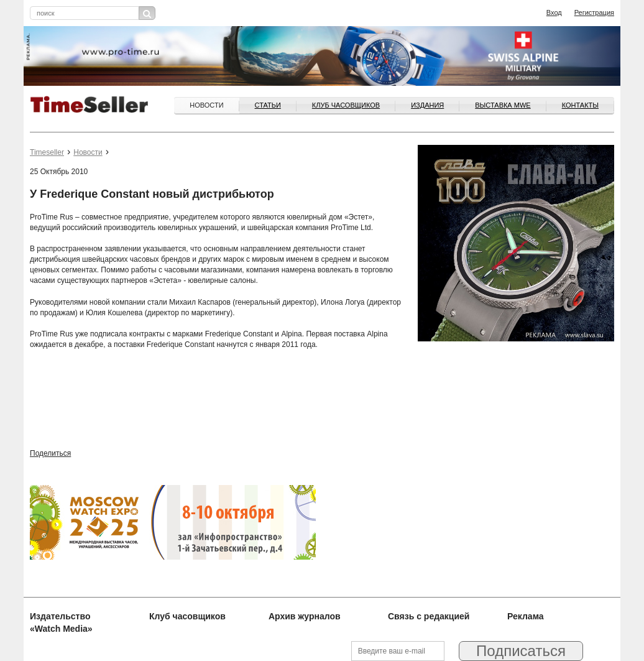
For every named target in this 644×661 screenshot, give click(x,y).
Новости (206, 105)
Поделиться (50, 453)
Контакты (580, 105)
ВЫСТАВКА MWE (503, 105)
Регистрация (594, 12)
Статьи (268, 105)
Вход (554, 12)
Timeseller (47, 152)
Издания (427, 105)
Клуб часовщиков (346, 105)
